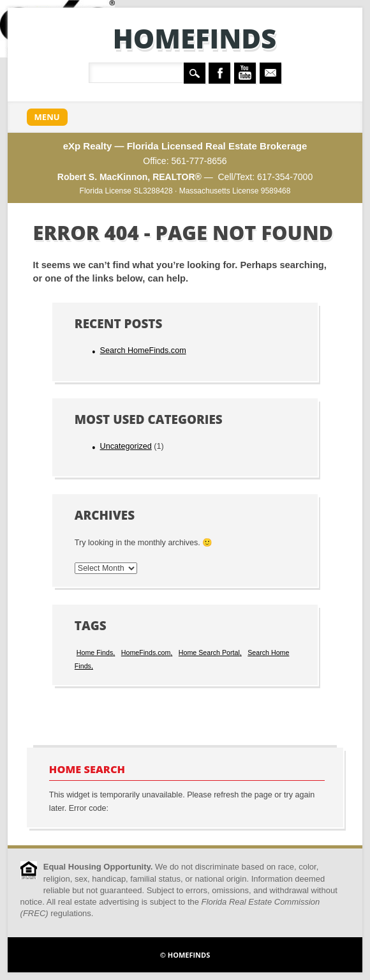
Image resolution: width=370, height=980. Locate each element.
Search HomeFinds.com (143, 351)
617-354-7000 (285, 177)
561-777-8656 (199, 161)
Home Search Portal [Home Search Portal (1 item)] (209, 652)
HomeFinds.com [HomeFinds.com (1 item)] (146, 652)
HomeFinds (195, 38)
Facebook (219, 73)
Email (270, 73)
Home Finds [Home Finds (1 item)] (95, 652)
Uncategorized (126, 446)
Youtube (245, 73)
